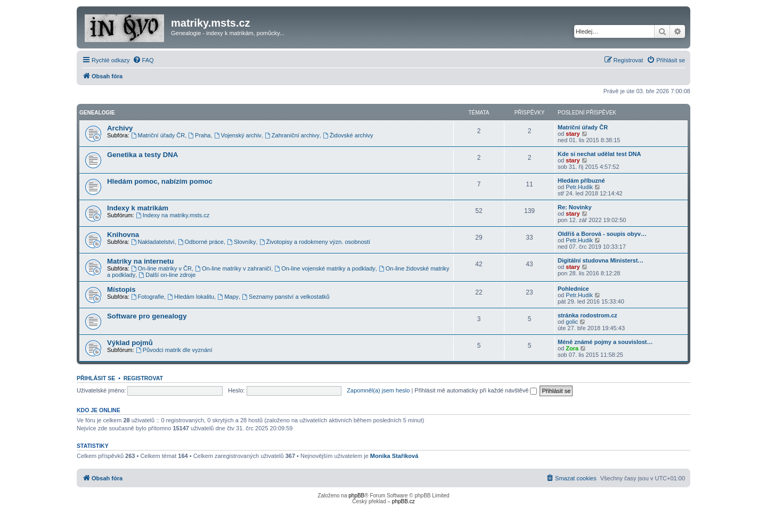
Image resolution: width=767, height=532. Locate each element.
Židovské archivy (348, 135)
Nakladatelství (153, 242)
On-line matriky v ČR (161, 268)
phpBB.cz (403, 501)
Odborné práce (201, 242)
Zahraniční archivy (292, 135)
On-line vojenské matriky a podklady (325, 268)
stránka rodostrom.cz (588, 315)
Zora (572, 348)
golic (572, 322)
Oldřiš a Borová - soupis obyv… (602, 234)
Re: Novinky (575, 207)
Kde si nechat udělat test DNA (599, 154)
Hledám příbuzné (581, 181)
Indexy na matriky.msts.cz (173, 215)
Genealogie (97, 113)
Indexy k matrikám (138, 208)
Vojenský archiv (238, 135)
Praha (199, 135)
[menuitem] (143, 60)
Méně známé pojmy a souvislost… (605, 342)
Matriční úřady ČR (158, 135)
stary (573, 134)
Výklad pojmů (130, 343)
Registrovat (143, 378)
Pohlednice (573, 289)
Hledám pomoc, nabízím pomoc (160, 181)
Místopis (121, 289)
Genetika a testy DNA (142, 155)
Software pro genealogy (147, 316)
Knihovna (123, 235)
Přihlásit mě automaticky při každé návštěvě (476, 390)
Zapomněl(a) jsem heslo (378, 390)
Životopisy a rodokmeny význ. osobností (315, 242)
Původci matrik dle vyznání (174, 350)
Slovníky (241, 242)
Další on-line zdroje (167, 275)
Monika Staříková (394, 456)
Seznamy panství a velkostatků (285, 297)
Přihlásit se (96, 378)
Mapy (228, 297)
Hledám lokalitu (191, 297)
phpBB (356, 496)
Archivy (120, 128)
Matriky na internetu (140, 261)
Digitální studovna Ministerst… (601, 260)
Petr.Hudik (579, 187)
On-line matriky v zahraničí (233, 268)
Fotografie (148, 297)
